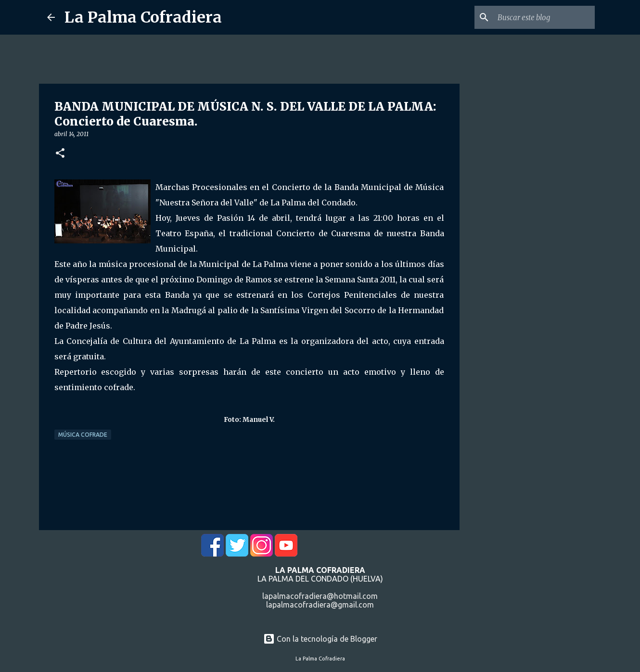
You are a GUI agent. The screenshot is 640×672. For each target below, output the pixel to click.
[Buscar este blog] (544, 17)
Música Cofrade (83, 435)
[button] (60, 154)
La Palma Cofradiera (143, 17)
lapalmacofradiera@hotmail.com (320, 596)
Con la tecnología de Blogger (320, 639)
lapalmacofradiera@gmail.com (320, 605)
